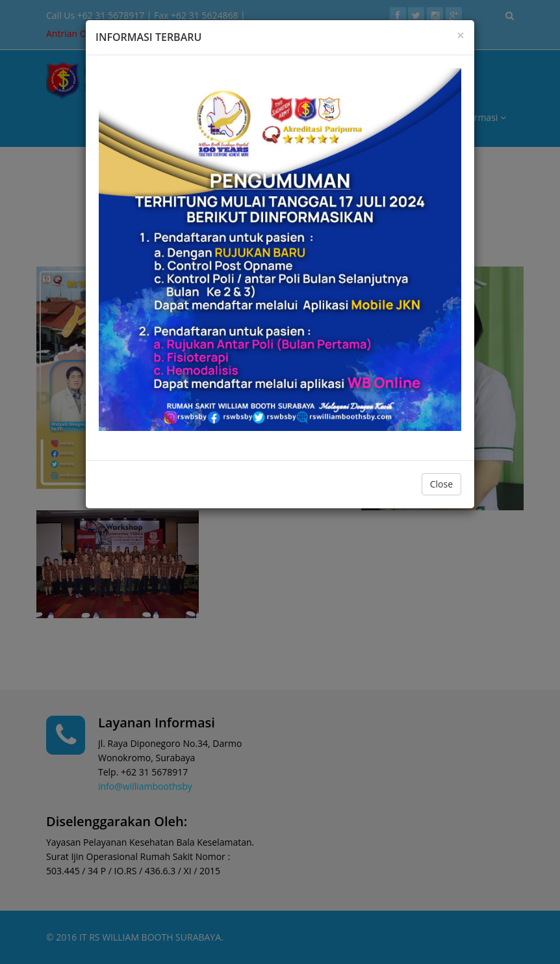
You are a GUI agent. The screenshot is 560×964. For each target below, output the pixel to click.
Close (441, 484)
